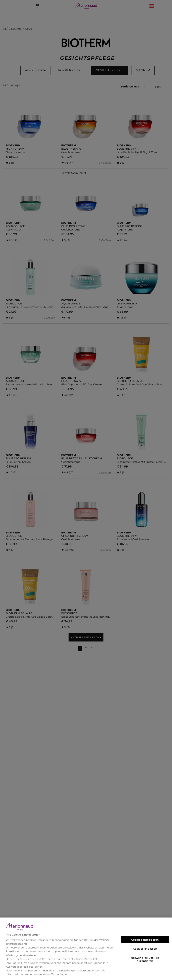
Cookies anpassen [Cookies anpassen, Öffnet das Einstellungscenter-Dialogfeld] (145, 949)
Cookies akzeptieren (145, 940)
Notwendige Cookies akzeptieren (145, 959)
